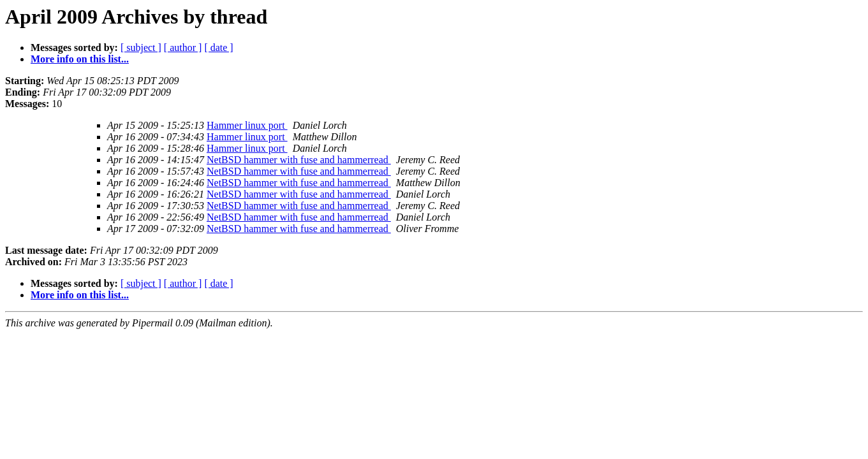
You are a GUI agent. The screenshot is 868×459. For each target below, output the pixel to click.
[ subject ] (141, 47)
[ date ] (218, 47)
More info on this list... (80, 59)
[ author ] (183, 47)
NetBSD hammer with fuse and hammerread (299, 160)
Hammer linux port (247, 125)
